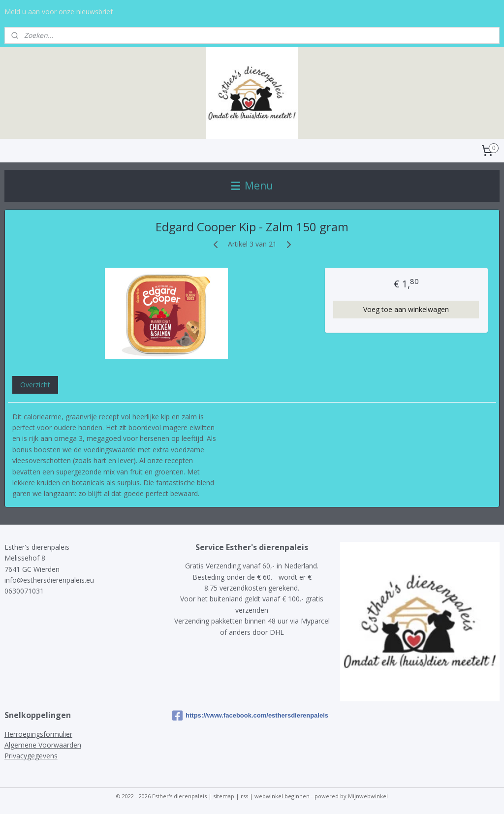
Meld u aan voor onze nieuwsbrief (59, 12)
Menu (252, 186)
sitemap (224, 796)
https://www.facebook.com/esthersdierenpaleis (250, 716)
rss (244, 796)
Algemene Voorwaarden (43, 745)
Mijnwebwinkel (368, 796)
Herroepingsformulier (38, 734)
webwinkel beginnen (282, 796)
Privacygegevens (31, 756)
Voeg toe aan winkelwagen (406, 309)
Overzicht (35, 385)
